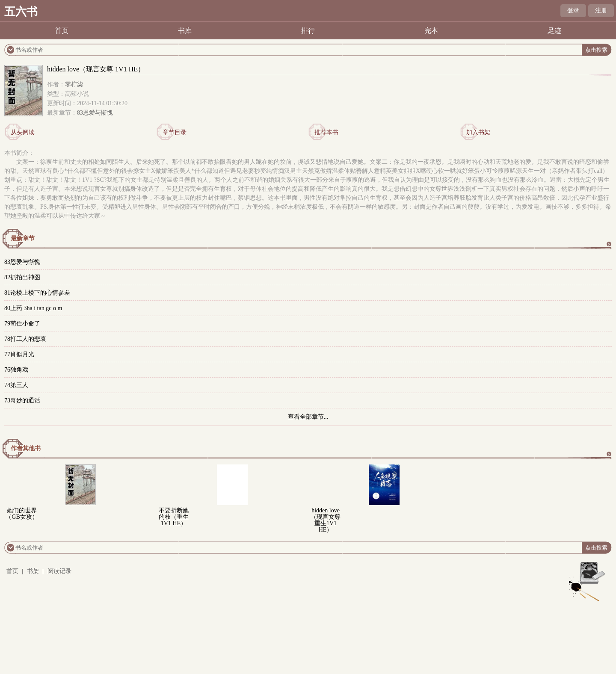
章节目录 (175, 132)
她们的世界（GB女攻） (22, 514)
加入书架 (478, 132)
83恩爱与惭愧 (95, 113)
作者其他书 (26, 448)
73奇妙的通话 (22, 401)
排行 (308, 31)
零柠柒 (74, 84)
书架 (33, 571)
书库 (185, 31)
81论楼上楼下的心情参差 (37, 293)
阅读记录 (59, 571)
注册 (601, 10)
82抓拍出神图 (22, 277)
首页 (62, 31)
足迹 (554, 31)
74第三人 (16, 385)
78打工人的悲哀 (25, 339)
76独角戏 (16, 370)
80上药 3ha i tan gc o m (33, 308)
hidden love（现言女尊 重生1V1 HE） (326, 520)
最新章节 (23, 238)
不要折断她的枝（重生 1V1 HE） (174, 517)
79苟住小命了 (22, 324)
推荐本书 (326, 132)
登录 (573, 10)
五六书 (21, 12)
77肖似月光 (19, 354)
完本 (431, 31)
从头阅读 (23, 132)
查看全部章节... (308, 417)
